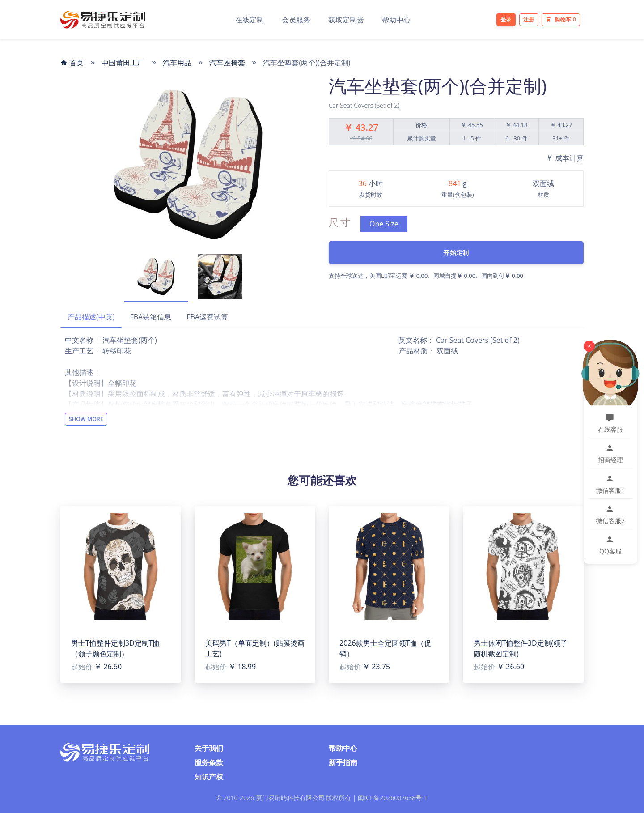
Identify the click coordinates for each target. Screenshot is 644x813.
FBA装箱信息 (150, 317)
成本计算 (565, 158)
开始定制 (456, 253)
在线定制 (250, 20)
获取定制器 (346, 20)
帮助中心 (396, 20)
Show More (86, 419)
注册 (529, 19)
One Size (384, 224)
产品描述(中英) (91, 317)
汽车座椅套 (227, 63)
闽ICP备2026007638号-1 (393, 798)
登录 (506, 19)
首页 (72, 63)
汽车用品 (177, 63)
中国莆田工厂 (123, 63)
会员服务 (296, 20)
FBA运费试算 (207, 317)
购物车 (561, 19)
